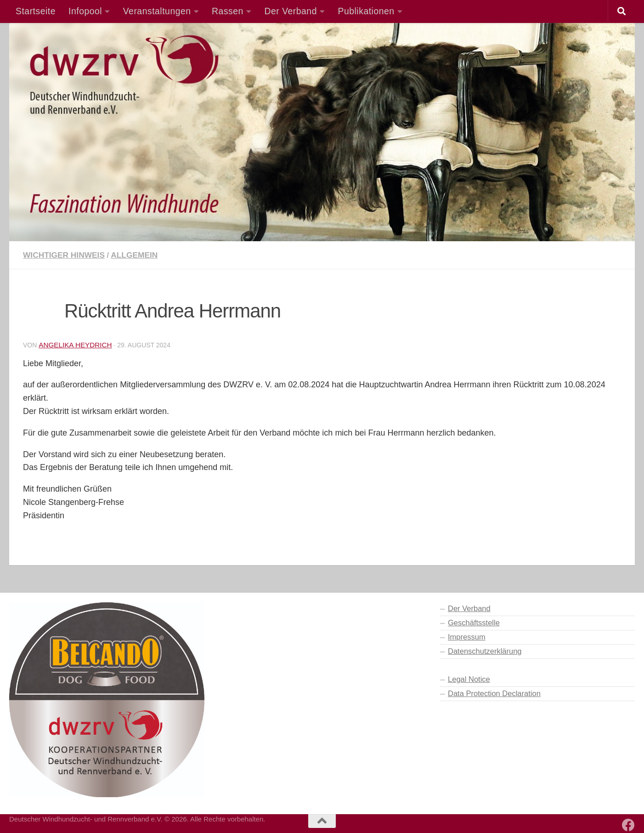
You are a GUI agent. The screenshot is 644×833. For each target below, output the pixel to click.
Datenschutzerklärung (485, 651)
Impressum (467, 637)
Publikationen (366, 11)
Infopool (85, 11)
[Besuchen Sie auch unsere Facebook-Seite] (628, 825)
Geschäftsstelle (474, 623)
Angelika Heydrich (76, 345)
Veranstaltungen (157, 11)
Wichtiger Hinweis (65, 255)
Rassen (228, 11)
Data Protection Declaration (494, 693)
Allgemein (136, 255)
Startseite (36, 11)
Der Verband (291, 11)
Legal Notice (469, 679)
